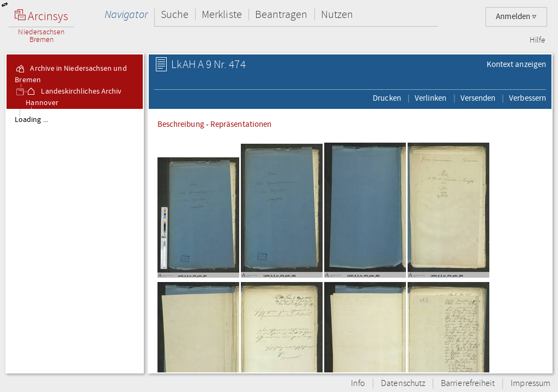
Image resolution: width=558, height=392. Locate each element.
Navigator (126, 14)
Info (358, 384)
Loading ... (31, 120)
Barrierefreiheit (468, 384)
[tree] (75, 241)
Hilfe (537, 40)
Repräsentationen (241, 124)
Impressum (530, 384)
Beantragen (281, 14)
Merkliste (222, 14)
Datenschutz (403, 384)
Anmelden (516, 17)
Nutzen (337, 14)
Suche (175, 14)
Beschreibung (181, 124)
